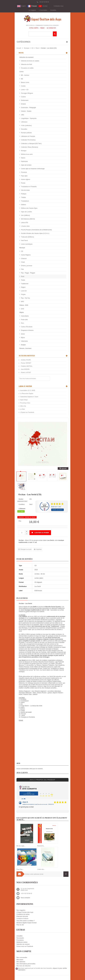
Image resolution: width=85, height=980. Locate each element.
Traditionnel (25, 284)
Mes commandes (22, 958)
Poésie (23, 183)
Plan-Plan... (20, 869)
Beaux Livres (25, 82)
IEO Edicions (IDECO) (28, 219)
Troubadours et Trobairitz (29, 187)
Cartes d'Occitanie (27, 327)
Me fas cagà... (21, 846)
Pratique (23, 194)
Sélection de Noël (26, 64)
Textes (23, 280)
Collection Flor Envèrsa (28, 140)
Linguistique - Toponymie (29, 118)
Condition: (22, 504)
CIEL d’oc (23, 406)
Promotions (20, 940)
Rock (37, 48)
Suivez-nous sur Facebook (25, 946)
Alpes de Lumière (26, 212)
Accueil (19, 48)
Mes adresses (21, 962)
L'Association (43, 10)
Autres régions (25, 179)
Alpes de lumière (26, 165)
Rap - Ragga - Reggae (28, 273)
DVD (22, 309)
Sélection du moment (26, 57)
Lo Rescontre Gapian (27, 394)
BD (22, 79)
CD (32, 48)
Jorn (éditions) (25, 215)
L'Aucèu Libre (25, 226)
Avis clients (22, 773)
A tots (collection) (26, 126)
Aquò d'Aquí (24, 400)
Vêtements (24, 341)
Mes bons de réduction (24, 966)
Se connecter (51, 28)
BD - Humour (25, 75)
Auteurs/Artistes (27, 356)
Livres (21, 72)
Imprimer (39, 549)
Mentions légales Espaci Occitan (27, 923)
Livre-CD (24, 291)
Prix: (20, 521)
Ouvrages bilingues (27, 93)
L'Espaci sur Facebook (27, 412)
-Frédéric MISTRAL (26, 366)
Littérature (24, 122)
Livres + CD (25, 90)
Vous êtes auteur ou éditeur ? (26, 921)
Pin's (22, 323)
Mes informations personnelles (26, 964)
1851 (22, 115)
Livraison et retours (22, 919)
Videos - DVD (24, 305)
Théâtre (23, 197)
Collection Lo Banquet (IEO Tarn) (31, 144)
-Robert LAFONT (26, 372)
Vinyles (23, 294)
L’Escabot (58, 664)
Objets (22, 312)
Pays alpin (24, 176)
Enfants (23, 104)
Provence (24, 172)
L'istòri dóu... (41, 869)
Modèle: (21, 499)
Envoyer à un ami (26, 549)
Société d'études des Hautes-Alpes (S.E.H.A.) (35, 233)
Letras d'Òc (24, 223)
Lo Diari (22, 409)
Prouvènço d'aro (25, 403)
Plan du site (20, 925)
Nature (23, 158)
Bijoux (23, 338)
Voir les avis (57, 510)
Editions (23, 205)
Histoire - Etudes (26, 111)
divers (23, 334)
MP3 (22, 302)
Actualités (53, 10)
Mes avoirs (20, 960)
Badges (23, 345)
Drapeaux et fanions (27, 330)
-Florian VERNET (26, 363)
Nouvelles (24, 129)
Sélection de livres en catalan (30, 61)
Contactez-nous (59, 6)
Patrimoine (24, 161)
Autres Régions (26, 255)
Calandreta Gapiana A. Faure (29, 397)
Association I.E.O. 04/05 (28, 390)
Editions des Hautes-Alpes (29, 208)
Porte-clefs (24, 320)
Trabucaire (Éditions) (27, 237)
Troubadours (25, 201)
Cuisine (23, 97)
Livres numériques (27, 244)
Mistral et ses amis (27, 154)
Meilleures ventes (22, 942)
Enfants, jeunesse (26, 266)
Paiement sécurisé (22, 916)
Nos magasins (21, 910)
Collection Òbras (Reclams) (29, 147)
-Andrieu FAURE (25, 360)
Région (23, 287)
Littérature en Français (28, 136)
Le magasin (32, 10)
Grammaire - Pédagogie (28, 108)
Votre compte (34, 28)
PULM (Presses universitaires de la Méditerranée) (36, 230)
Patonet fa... (41, 846)
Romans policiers (26, 133)
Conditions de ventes (23, 914)
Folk (22, 269)
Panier (42, 28)
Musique (27, 48)
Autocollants (25, 316)
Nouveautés (20, 938)
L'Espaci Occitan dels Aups (25, 912)
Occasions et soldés (27, 68)
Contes (23, 86)
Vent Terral (24, 241)
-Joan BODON (25, 369)
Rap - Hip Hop (25, 298)
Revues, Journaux (25, 348)
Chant (23, 262)
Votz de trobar (25, 190)
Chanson (24, 259)
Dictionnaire (25, 100)
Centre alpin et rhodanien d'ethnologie (33, 169)
